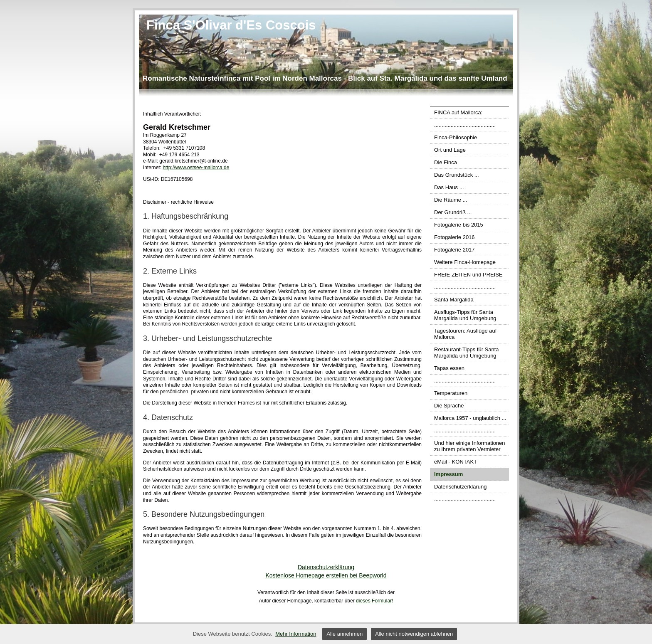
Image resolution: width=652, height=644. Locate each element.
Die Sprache (449, 406)
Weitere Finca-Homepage (465, 262)
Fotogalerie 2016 (454, 237)
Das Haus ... (449, 187)
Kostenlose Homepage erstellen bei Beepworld (326, 575)
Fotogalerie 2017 (454, 250)
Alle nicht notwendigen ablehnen (414, 634)
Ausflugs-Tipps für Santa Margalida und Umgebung (465, 315)
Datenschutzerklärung (460, 487)
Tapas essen (449, 368)
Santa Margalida (454, 300)
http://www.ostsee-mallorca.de (196, 168)
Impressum (448, 474)
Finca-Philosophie (456, 137)
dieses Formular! (374, 601)
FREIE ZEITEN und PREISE (468, 275)
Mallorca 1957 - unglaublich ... (470, 418)
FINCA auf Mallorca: (458, 112)
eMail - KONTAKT (456, 462)
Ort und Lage (450, 150)
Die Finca (446, 162)
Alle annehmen (345, 634)
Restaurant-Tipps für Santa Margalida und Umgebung (467, 353)
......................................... (465, 125)
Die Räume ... (451, 200)
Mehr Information (296, 634)
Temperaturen (451, 393)
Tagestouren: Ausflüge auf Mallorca (465, 334)
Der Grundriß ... (453, 212)
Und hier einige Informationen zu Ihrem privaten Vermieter (470, 446)
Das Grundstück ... (457, 175)
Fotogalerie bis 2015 (459, 225)
